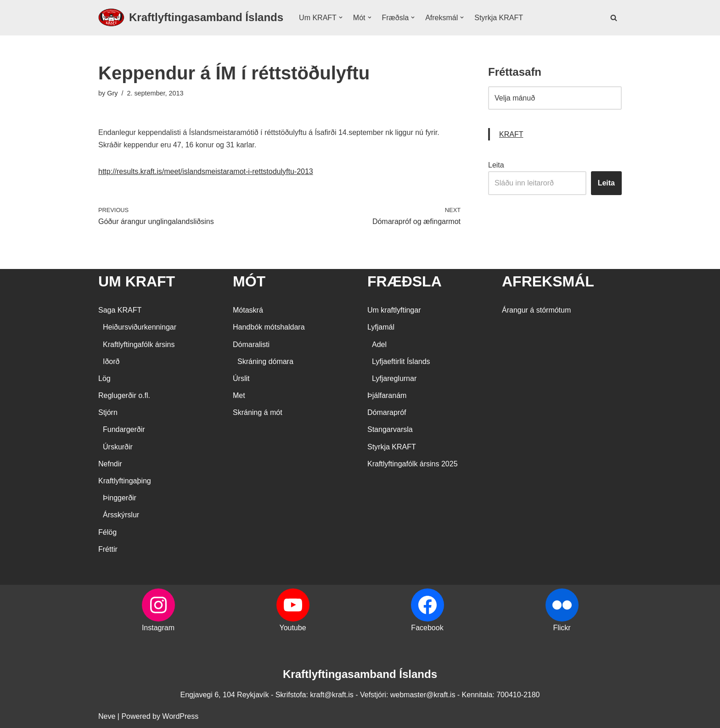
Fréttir (108, 549)
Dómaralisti (251, 344)
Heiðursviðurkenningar (140, 327)
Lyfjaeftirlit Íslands (401, 361)
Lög (104, 378)
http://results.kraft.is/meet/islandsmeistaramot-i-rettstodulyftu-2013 (206, 171)
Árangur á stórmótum (536, 310)
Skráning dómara (265, 361)
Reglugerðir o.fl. (124, 395)
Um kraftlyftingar (394, 310)
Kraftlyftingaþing (125, 481)
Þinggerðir (120, 498)
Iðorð (111, 361)
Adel (379, 344)
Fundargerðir (124, 429)
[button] (341, 17)
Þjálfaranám (387, 395)
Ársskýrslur (121, 515)
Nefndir (110, 464)
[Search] (614, 18)
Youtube (292, 628)
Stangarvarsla (390, 429)
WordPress (180, 716)
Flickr (562, 628)
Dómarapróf (387, 412)
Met (239, 395)
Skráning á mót (258, 412)
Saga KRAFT (120, 310)
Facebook (427, 628)
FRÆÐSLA (405, 281)
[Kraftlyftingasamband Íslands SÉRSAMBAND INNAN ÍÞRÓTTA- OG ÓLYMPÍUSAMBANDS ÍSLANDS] (191, 18)
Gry (112, 93)
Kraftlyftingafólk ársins (139, 344)
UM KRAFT (137, 281)
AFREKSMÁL (548, 281)
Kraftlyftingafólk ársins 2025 (413, 464)
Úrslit (241, 378)
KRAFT (511, 134)
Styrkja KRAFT (499, 18)
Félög (107, 532)
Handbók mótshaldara (269, 327)
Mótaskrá (248, 310)
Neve (107, 716)
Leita (496, 165)
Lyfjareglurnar (394, 378)
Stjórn (108, 412)
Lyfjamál (381, 327)
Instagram (158, 628)
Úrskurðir (118, 447)
